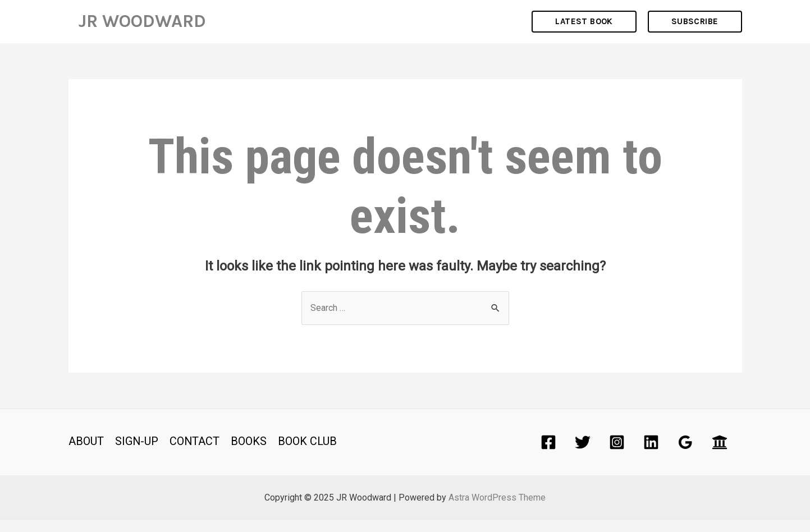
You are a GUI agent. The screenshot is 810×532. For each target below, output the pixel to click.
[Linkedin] (651, 454)
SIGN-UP (137, 453)
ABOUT (86, 453)
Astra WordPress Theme (497, 509)
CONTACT (195, 453)
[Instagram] (617, 454)
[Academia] (720, 454)
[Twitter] (583, 454)
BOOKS (250, 453)
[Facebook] (548, 454)
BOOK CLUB (308, 453)
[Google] (685, 454)
